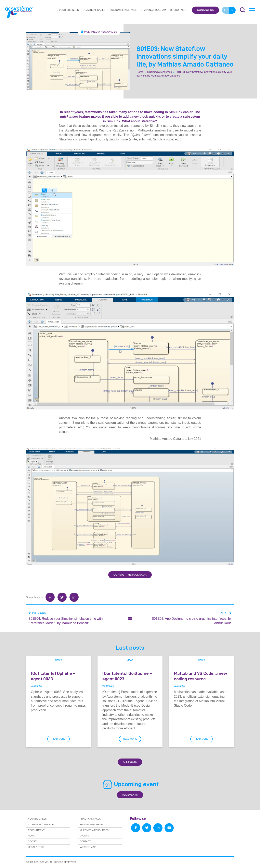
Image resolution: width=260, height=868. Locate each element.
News (58, 660)
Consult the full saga (130, 575)
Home (140, 72)
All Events (130, 795)
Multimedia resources (99, 32)
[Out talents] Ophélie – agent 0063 (53, 676)
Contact (85, 841)
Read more (58, 739)
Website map (88, 847)
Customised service (123, 10)
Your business (69, 10)
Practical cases (94, 10)
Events (84, 836)
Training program (154, 10)
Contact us (205, 10)
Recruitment (179, 10)
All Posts (130, 762)
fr (226, 10)
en (232, 10)
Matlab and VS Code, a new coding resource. (200, 676)
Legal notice (36, 847)
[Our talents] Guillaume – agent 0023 (127, 676)
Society (33, 841)
